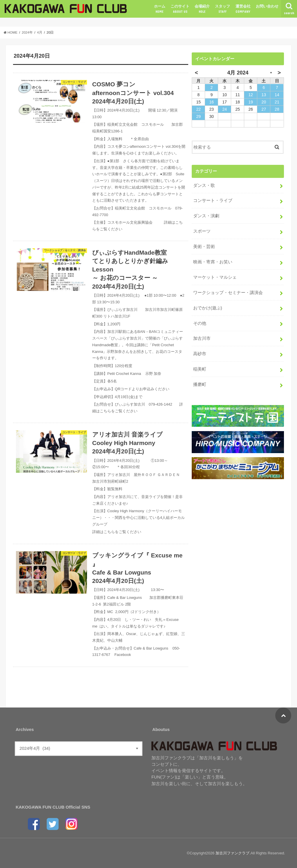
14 (277, 95)
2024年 (27, 32)
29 (199, 116)
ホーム (160, 9)
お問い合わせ (267, 6)
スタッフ (222, 9)
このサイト (180, 9)
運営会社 (243, 9)
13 (264, 95)
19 (251, 102)
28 (277, 109)
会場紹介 (202, 9)
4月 (39, 32)
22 (199, 109)
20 (264, 102)
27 (264, 109)
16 (212, 102)
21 (277, 102)
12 (251, 95)
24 (225, 109)
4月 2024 (238, 73)
